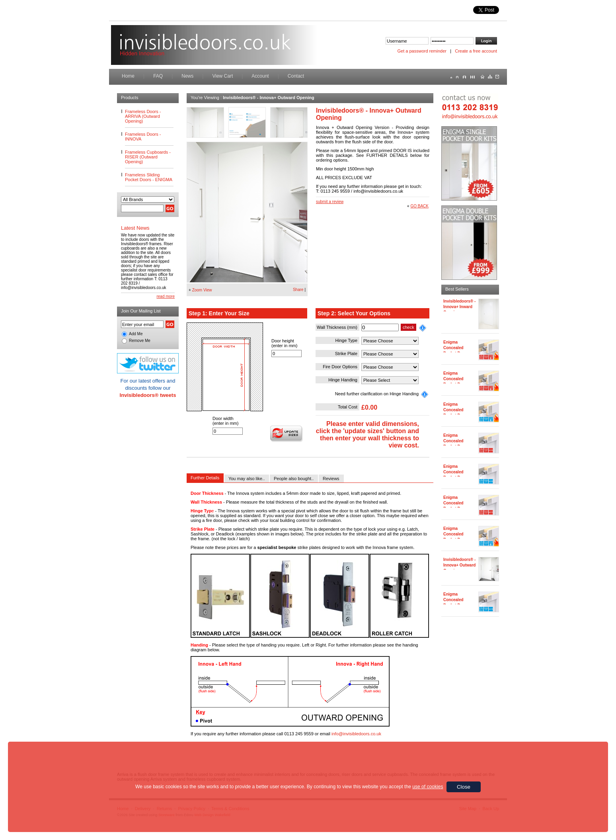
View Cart (222, 76)
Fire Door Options (340, 367)
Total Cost (348, 407)
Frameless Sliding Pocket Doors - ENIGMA (149, 177)
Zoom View (202, 290)
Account (260, 76)
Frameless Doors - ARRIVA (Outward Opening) (143, 116)
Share (298, 290)
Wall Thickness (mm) (337, 327)
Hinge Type (346, 340)
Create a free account (476, 51)
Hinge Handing (343, 380)
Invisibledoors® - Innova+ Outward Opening (459, 565)
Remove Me (140, 341)
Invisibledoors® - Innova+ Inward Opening (459, 307)
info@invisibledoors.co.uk (356, 734)
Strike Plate (346, 354)
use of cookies (428, 787)
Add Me (136, 334)
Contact (296, 76)
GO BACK (419, 206)
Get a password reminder (422, 51)
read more (166, 296)
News (187, 76)
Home (128, 76)
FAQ (158, 76)
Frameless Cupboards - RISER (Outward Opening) (148, 157)
